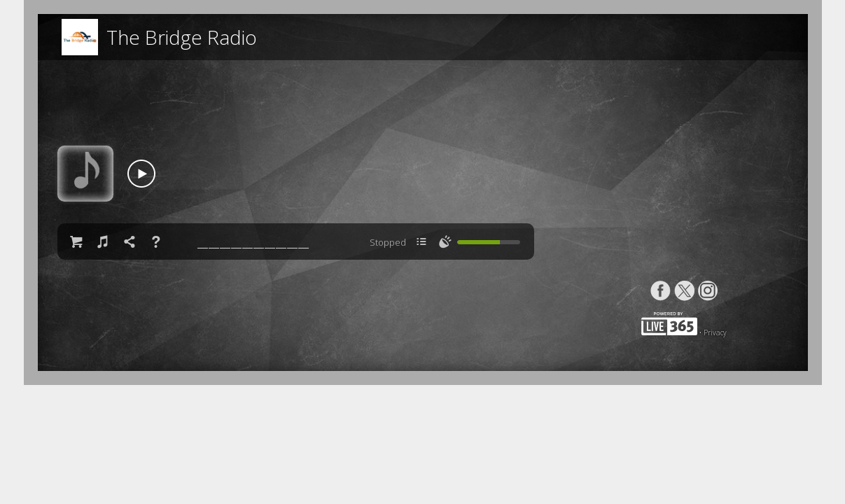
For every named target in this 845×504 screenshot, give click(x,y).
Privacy (715, 332)
